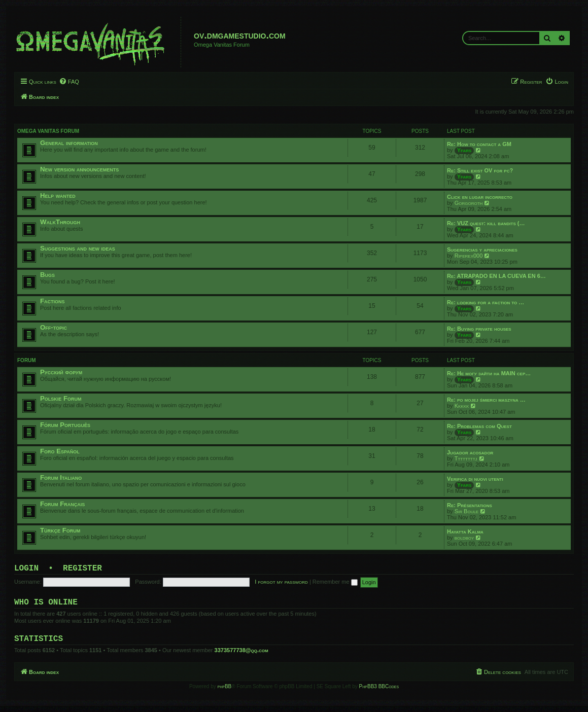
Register (82, 569)
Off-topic (54, 327)
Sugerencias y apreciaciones (482, 250)
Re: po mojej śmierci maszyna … (486, 400)
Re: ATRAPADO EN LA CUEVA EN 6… (496, 276)
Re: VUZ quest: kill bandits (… (486, 223)
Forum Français (62, 504)
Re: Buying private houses (479, 329)
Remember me (335, 584)
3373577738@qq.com (241, 656)
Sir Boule (467, 511)
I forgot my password (281, 584)
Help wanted (58, 195)
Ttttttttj (466, 458)
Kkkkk (462, 406)
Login (26, 569)
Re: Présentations (470, 505)
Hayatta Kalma (465, 531)
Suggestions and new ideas (78, 248)
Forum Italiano (61, 477)
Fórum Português (65, 425)
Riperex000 (469, 256)
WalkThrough (60, 222)
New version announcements (79, 169)
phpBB (225, 692)
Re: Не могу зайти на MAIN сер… (489, 373)
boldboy (464, 538)
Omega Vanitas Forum (48, 131)
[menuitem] (69, 82)
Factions (53, 301)
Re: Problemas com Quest (479, 426)
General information (69, 143)
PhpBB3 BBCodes (379, 692)
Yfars (464, 150)
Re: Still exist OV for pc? (480, 170)
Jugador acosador (470, 452)
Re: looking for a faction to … (486, 302)
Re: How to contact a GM (479, 144)
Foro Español (60, 451)
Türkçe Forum (60, 530)
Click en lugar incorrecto (480, 197)
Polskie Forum (61, 398)
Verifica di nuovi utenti (475, 479)
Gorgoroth (469, 203)
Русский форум (61, 372)
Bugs (47, 275)
